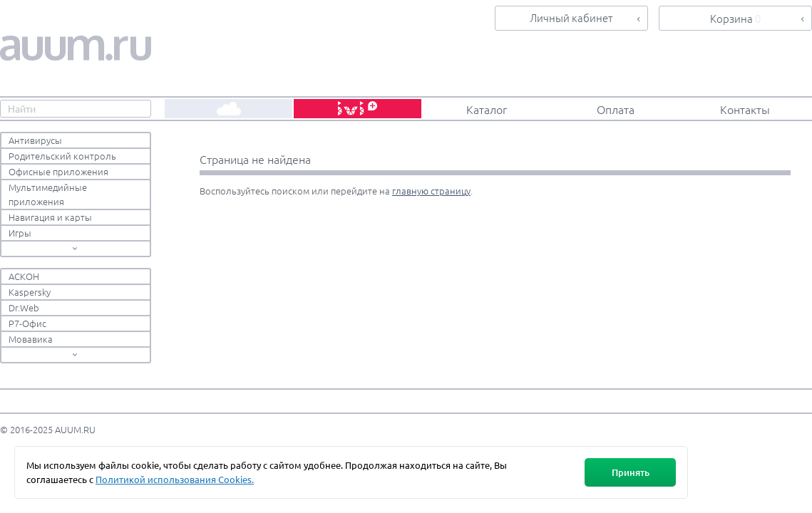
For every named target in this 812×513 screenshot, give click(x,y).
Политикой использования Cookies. (175, 479)
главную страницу (431, 191)
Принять (631, 472)
